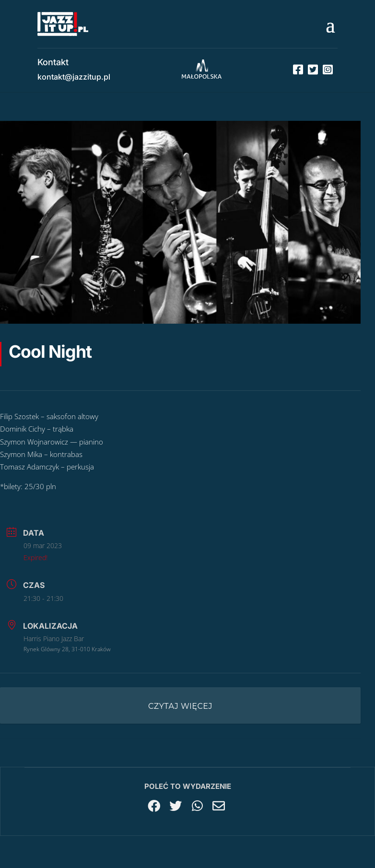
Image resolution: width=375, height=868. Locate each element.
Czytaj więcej (180, 706)
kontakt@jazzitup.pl (74, 77)
